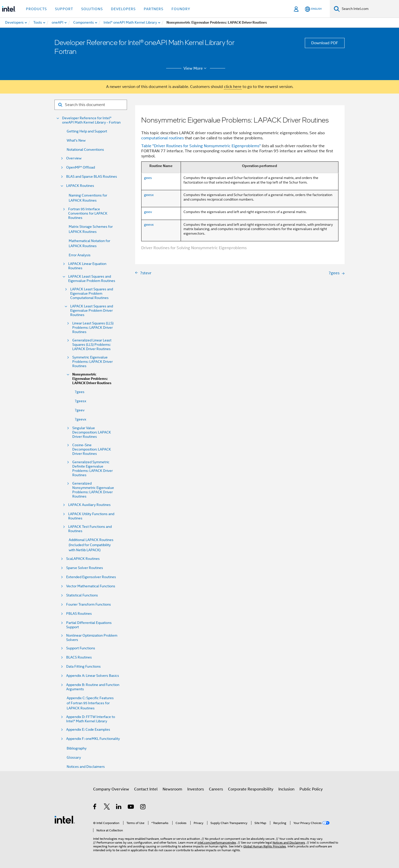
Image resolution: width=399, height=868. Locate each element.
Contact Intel (146, 789)
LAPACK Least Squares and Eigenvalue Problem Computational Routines (92, 294)
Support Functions (81, 648)
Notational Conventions (85, 149)
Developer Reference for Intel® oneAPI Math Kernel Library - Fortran (91, 120)
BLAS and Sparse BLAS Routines (92, 177)
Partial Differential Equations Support (89, 625)
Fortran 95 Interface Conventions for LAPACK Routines (88, 213)
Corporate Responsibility (251, 789)
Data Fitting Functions (83, 667)
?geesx (81, 401)
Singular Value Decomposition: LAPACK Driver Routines (92, 432)
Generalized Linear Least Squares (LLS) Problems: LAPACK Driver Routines (92, 345)
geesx (149, 195)
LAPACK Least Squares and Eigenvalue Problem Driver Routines (92, 311)
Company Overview (111, 789)
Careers (216, 789)
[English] (313, 9)
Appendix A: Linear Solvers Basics (93, 676)
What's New (76, 140)
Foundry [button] (181, 9)
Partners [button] (154, 9)
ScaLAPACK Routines (83, 559)
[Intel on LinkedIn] (119, 807)
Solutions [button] (92, 9)
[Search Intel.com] (369, 9)
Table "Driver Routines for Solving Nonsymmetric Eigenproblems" (201, 146)
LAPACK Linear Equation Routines (87, 266)
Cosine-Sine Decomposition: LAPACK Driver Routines (92, 449)
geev (148, 212)
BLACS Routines (79, 657)
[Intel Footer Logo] (65, 819)
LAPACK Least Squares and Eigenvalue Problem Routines (92, 279)
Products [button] (36, 9)
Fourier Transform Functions (89, 604)
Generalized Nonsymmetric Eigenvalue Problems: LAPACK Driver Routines (93, 490)
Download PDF (325, 43)
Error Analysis (80, 255)
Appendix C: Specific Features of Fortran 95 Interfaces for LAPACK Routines (90, 703)
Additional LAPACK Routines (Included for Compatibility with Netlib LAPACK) (91, 545)
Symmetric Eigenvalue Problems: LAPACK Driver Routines (92, 362)
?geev (80, 410)
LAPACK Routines (80, 186)
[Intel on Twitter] (107, 807)
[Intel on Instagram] (143, 807)
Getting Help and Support (87, 131)
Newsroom (172, 789)
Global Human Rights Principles (265, 846)
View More (196, 68)
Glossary (74, 757)
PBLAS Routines (79, 614)
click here (233, 87)
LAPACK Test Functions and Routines (90, 529)
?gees (80, 392)
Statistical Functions (82, 595)
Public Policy (311, 789)
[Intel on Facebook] (95, 807)
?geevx (81, 419)
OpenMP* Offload (81, 167)
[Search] (337, 9)
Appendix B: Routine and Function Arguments (93, 687)
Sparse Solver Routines (85, 568)
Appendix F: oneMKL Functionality (93, 739)
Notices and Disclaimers (86, 767)
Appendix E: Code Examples (88, 730)
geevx (149, 225)
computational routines (162, 138)
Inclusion (286, 789)
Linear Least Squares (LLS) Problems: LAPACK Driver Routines (93, 328)
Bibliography (77, 748)
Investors (196, 789)
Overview (74, 158)
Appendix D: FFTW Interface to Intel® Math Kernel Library (91, 719)
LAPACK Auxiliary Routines (89, 505)
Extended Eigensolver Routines (91, 577)
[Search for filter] (91, 105)
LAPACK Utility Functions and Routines (91, 516)
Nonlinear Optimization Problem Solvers (92, 638)
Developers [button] (123, 9)
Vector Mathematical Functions (91, 586)
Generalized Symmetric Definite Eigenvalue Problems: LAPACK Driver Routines (92, 469)
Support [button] (64, 9)
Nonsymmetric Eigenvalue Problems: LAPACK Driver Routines (92, 379)
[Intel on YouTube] (131, 807)
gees (148, 178)
